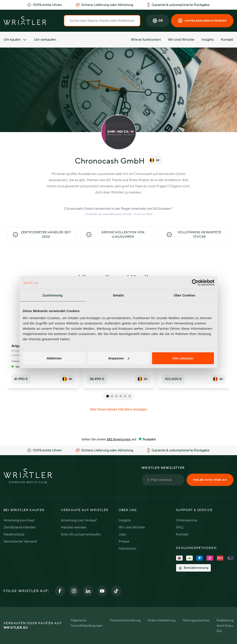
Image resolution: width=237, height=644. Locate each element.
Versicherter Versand (20, 541)
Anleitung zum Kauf (19, 520)
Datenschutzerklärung (125, 620)
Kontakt (227, 40)
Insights (208, 40)
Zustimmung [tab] (52, 295)
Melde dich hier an (210, 480)
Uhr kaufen (15, 40)
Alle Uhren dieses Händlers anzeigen (118, 409)
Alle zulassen (183, 358)
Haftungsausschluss (196, 620)
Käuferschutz (14, 534)
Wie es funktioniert (146, 40)
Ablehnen (54, 358)
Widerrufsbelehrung (161, 620)
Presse (124, 541)
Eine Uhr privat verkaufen (81, 534)
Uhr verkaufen (45, 40)
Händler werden (74, 527)
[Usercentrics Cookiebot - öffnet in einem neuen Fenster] (195, 283)
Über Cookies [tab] (185, 295)
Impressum (128, 548)
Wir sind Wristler (181, 40)
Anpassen (119, 358)
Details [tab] (119, 295)
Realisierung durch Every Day (225, 626)
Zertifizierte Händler (20, 527)
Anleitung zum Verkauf (79, 520)
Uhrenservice (187, 520)
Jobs (122, 534)
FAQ (180, 527)
